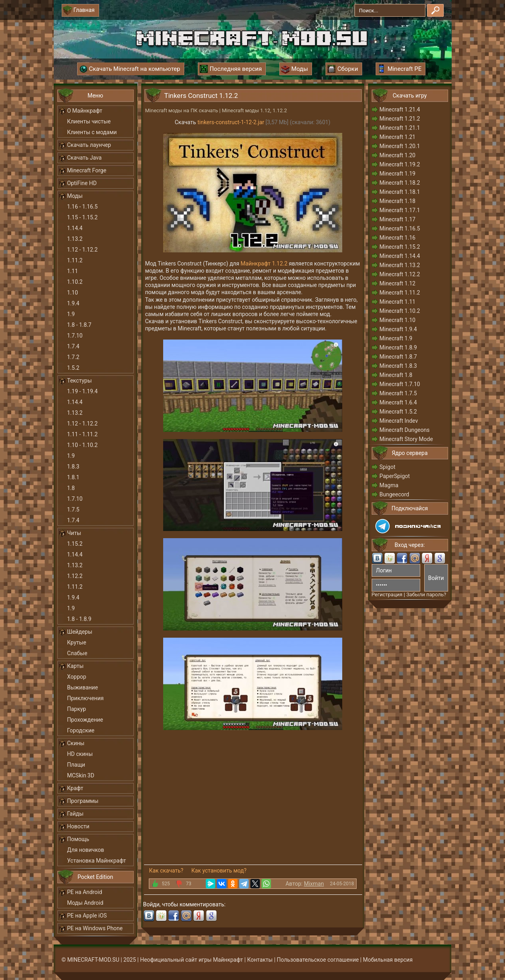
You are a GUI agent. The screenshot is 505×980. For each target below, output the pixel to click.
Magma (389, 485)
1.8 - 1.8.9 (79, 619)
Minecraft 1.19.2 (400, 164)
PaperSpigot (395, 476)
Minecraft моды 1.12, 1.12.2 (254, 110)
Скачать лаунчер (89, 145)
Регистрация (387, 594)
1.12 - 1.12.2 (83, 250)
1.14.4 (75, 228)
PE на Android (85, 892)
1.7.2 (73, 357)
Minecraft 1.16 (398, 238)
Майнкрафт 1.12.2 (264, 264)
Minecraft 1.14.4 (400, 256)
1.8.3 (73, 467)
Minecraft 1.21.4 (400, 109)
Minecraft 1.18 (398, 201)
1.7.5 (73, 510)
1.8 (71, 488)
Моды (75, 196)
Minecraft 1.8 (396, 375)
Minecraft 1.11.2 (400, 293)
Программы (83, 801)
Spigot (388, 467)
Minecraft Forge (87, 170)
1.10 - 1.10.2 (83, 445)
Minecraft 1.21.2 (400, 119)
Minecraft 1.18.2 (400, 183)
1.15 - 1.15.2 (83, 217)
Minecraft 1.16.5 (400, 228)
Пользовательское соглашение (318, 960)
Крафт (75, 788)
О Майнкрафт (85, 111)
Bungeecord (395, 494)
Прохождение (85, 720)
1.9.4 (73, 303)
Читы (74, 533)
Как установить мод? (219, 871)
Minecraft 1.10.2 (400, 311)
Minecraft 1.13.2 (400, 265)
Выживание (83, 687)
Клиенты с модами (92, 132)
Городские (81, 730)
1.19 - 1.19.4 (83, 391)
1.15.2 (75, 544)
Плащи (76, 765)
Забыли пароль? (426, 594)
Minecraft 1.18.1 (400, 192)
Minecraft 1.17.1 (400, 210)
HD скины (80, 754)
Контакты (260, 960)
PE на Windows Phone (95, 928)
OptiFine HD (82, 183)
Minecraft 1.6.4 (398, 402)
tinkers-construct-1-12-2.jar (231, 122)
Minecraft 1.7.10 (400, 384)
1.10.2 (75, 282)
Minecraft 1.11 (398, 302)
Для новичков (86, 850)
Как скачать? (166, 871)
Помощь (78, 839)
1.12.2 (75, 576)
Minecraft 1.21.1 (400, 128)
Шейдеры (80, 632)
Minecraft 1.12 (398, 283)
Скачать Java (85, 158)
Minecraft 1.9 (396, 338)
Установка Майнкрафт (97, 861)
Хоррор (77, 677)
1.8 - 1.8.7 (79, 325)
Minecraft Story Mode (406, 439)
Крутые (77, 642)
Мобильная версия (388, 960)
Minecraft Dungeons (405, 430)
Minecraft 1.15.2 (400, 247)
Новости (78, 826)
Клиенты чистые (89, 121)
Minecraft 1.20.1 (400, 146)
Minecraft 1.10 (398, 320)
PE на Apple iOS (87, 916)
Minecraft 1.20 (398, 155)
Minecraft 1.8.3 (398, 366)
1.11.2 (75, 260)
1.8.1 (73, 477)
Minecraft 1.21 (398, 137)
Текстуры (80, 381)
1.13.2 (75, 239)
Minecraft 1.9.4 (398, 329)
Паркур (77, 709)
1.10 (73, 293)
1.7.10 (75, 336)
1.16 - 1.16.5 (83, 207)
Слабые (77, 653)
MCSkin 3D (81, 775)
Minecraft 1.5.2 (398, 412)
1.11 (73, 271)
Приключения (86, 698)
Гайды (75, 814)
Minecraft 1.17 (398, 219)
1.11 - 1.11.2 (83, 434)
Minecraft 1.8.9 (398, 347)
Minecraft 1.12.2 (400, 274)
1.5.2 (73, 368)
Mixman (314, 884)
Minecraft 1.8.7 (398, 357)
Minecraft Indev (399, 421)
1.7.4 (73, 346)
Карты (76, 666)
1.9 (71, 314)
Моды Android (85, 903)
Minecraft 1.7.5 (398, 393)
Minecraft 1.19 (398, 174)
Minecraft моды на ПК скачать (182, 110)
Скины (76, 743)
